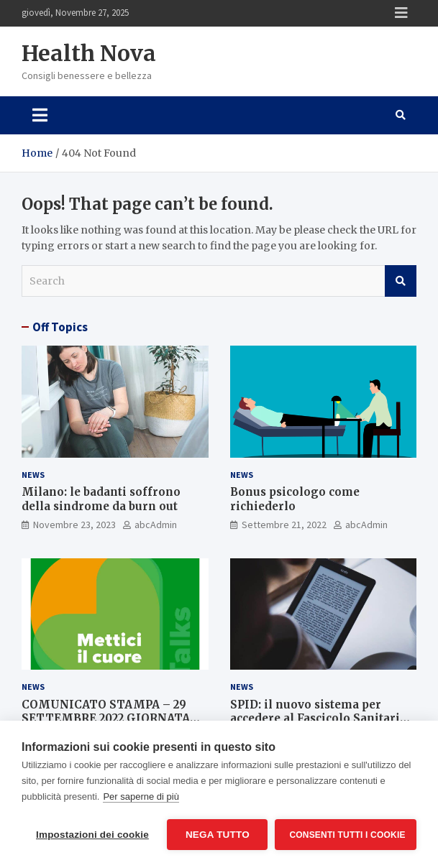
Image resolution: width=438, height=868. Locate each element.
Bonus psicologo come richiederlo (295, 499)
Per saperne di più (141, 797)
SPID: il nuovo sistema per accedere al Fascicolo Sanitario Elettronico (319, 719)
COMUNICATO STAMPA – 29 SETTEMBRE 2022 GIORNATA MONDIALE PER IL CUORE (106, 719)
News (33, 475)
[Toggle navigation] (40, 115)
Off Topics (60, 327)
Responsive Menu (401, 13)
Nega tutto (218, 835)
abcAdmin (156, 525)
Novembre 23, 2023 (74, 525)
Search (401, 281)
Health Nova (89, 53)
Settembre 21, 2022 (284, 525)
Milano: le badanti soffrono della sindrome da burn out (101, 499)
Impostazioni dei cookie (92, 835)
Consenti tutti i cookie (347, 835)
